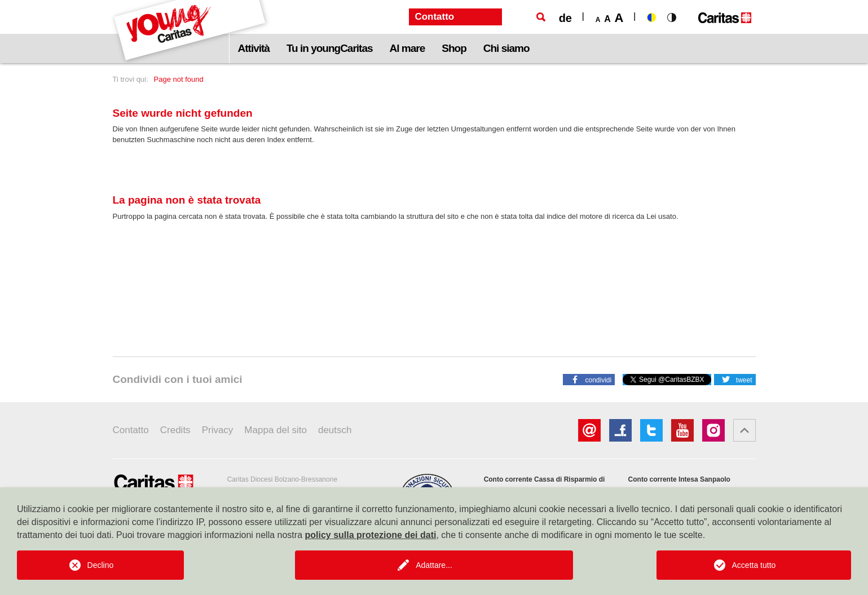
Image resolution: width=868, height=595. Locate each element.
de (565, 18)
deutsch (335, 430)
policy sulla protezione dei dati (370, 535)
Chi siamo (506, 48)
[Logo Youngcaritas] (190, 32)
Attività (254, 48)
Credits (175, 430)
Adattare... (434, 565)
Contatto (131, 430)
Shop (454, 48)
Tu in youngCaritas (330, 48)
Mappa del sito (276, 430)
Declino (101, 565)
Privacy (218, 430)
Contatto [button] (434, 17)
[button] (589, 379)
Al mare (407, 48)
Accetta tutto (754, 565)
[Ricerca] (541, 17)
